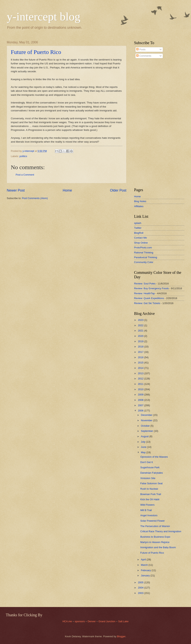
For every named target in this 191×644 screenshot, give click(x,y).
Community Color (144, 262)
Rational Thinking (144, 253)
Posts (141, 49)
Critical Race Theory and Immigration (161, 531)
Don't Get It (147, 462)
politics (23, 156)
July (143, 442)
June (144, 447)
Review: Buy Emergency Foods (151, 288)
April (144, 560)
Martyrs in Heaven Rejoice (155, 542)
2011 (141, 384)
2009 (141, 395)
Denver (92, 621)
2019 (141, 341)
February (146, 570)
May (144, 452)
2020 (141, 336)
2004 (141, 588)
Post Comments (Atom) (35, 198)
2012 (141, 379)
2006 (141, 411)
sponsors (80, 621)
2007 (141, 405)
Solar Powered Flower (153, 521)
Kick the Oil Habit (150, 499)
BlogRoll (139, 233)
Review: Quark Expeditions (149, 298)
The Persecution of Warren (155, 526)
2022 (141, 325)
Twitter (138, 228)
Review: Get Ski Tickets (147, 303)
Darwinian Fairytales (152, 473)
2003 (141, 593)
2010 (141, 389)
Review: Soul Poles (145, 284)
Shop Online (141, 243)
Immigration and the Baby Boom (158, 547)
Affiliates (139, 206)
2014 (141, 368)
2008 (141, 400)
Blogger (121, 636)
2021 (141, 331)
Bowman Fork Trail (151, 494)
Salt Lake (123, 621)
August (145, 436)
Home (67, 190)
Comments (144, 56)
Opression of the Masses (154, 457)
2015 (141, 363)
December (147, 415)
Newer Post (16, 190)
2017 (141, 352)
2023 (141, 320)
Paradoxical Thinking (146, 257)
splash (138, 223)
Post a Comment (25, 175)
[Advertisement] (146, 123)
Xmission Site (148, 478)
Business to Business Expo (155, 537)
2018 (141, 347)
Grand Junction (107, 621)
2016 (141, 357)
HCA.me (67, 621)
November (147, 420)
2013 (141, 373)
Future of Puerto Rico (36, 52)
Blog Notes (140, 201)
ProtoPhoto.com (143, 248)
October (146, 426)
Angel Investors (149, 515)
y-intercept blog (44, 17)
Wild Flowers (147, 505)
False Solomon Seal (151, 483)
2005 (141, 582)
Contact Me (140, 238)
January (146, 575)
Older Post (118, 190)
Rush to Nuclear (149, 489)
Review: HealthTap (144, 293)
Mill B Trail (146, 510)
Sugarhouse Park (150, 467)
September (147, 431)
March (145, 565)
